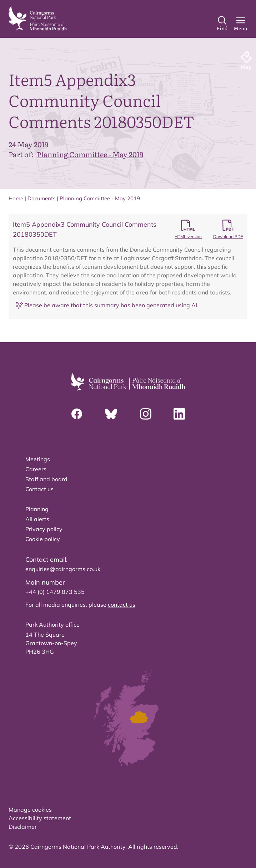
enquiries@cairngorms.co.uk (63, 569)
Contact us (39, 489)
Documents (41, 198)
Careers (36, 469)
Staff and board (46, 479)
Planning (37, 509)
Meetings (38, 459)
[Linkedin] (179, 414)
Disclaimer (23, 827)
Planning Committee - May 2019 (90, 154)
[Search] (222, 24)
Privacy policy (44, 529)
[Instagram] (146, 414)
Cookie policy (43, 539)
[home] (38, 18)
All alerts (37, 519)
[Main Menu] (240, 24)
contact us (122, 605)
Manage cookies (30, 810)
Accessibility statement (40, 818)
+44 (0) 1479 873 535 (55, 592)
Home (16, 198)
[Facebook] (77, 414)
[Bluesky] (111, 414)
